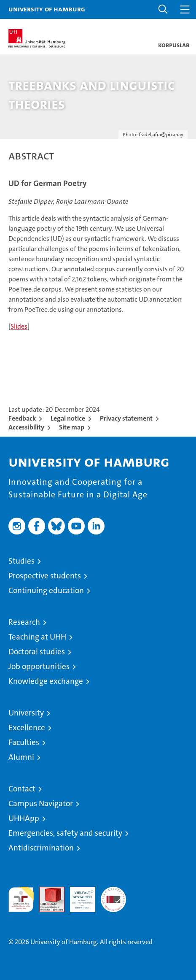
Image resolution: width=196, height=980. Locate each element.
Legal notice (68, 418)
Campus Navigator (41, 803)
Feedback (22, 418)
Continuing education (46, 590)
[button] (163, 9)
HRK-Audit (78, 896)
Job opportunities (39, 666)
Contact (22, 789)
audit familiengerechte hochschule (21, 899)
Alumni (21, 757)
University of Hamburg (47, 9)
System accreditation (113, 896)
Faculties (24, 742)
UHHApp (24, 818)
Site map (72, 427)
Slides (19, 326)
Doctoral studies (37, 652)
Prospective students (45, 576)
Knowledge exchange (46, 681)
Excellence (27, 728)
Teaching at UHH (37, 637)
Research (24, 622)
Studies (21, 561)
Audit (47, 891)
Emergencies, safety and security (65, 833)
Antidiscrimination (41, 848)
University (26, 713)
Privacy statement (126, 418)
